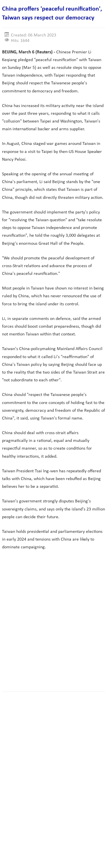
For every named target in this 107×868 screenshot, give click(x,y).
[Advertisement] (53, 627)
